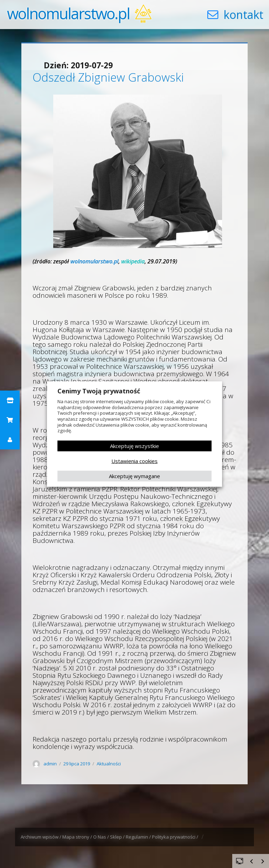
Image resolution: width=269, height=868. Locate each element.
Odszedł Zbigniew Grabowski (108, 77)
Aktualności (109, 764)
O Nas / (102, 837)
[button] (10, 400)
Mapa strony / (78, 837)
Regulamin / (139, 837)
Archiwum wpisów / (42, 837)
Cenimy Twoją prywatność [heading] (99, 391)
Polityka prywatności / (176, 837)
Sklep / (118, 837)
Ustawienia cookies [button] (134, 461)
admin (50, 764)
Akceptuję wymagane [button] (134, 476)
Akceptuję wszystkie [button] (134, 446)
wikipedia (133, 261)
